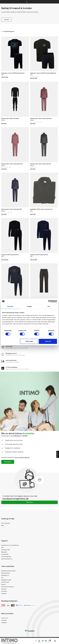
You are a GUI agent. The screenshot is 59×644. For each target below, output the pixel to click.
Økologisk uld (5, 575)
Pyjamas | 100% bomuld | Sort (10, 255)
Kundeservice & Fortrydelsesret (10, 545)
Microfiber (4, 591)
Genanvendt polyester (8, 587)
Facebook (4, 620)
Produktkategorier (8, 31)
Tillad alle (48, 341)
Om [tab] (49, 306)
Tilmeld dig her (8, 462)
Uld (2, 578)
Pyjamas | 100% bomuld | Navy (39, 255)
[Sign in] (39, 641)
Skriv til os (30, 502)
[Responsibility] (46, 641)
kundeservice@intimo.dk (16, 499)
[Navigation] (55, 641)
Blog (2, 525)
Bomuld (3, 584)
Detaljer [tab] (30, 306)
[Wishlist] (43, 641)
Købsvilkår (4, 552)
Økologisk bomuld (6, 580)
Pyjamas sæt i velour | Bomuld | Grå (41, 164)
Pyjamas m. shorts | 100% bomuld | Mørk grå (43, 73)
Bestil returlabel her (7, 559)
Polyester (4, 589)
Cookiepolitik (5, 554)
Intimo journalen (6, 523)
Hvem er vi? (5, 618)
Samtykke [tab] (10, 306)
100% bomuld (5, 582)
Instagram (4, 623)
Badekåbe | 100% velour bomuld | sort (41, 209)
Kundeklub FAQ (6, 550)
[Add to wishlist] (28, 38)
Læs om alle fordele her (22, 457)
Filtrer (58, 454)
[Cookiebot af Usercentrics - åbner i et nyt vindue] (49, 301)
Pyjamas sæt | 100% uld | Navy (10, 118)
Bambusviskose (6, 573)
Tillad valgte (29, 341)
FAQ (2, 547)
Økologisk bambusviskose (8, 571)
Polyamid (4, 594)
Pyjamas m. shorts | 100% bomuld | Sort (13, 73)
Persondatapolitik (6, 557)
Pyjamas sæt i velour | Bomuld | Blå (11, 209)
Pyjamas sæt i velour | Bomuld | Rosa (41, 118)
